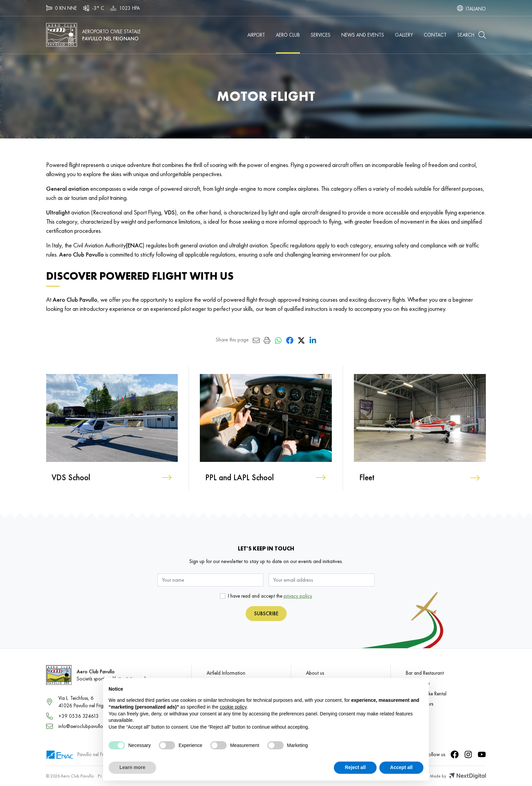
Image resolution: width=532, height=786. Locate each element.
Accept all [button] (401, 767)
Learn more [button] (132, 767)
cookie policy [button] (233, 707)
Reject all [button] (355, 767)
